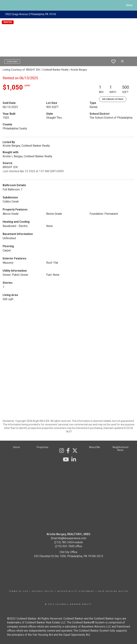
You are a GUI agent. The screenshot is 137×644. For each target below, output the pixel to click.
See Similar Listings (113, 99)
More (129, 5)
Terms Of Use (19, 591)
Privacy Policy (43, 591)
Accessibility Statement (76, 591)
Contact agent (12, 61)
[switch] (113, 62)
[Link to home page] (5, 5)
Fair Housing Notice (113, 591)
